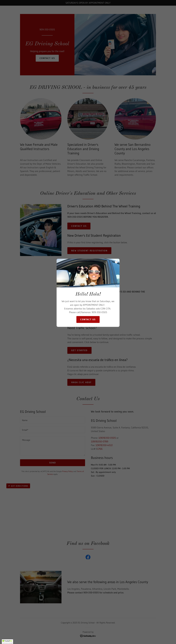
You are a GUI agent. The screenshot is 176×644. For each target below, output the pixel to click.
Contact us (88, 319)
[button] (7, 642)
